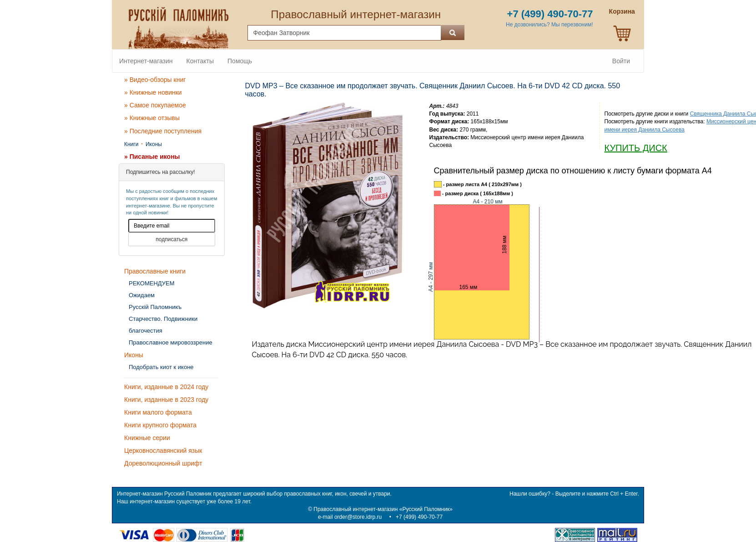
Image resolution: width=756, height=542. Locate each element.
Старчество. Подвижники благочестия (163, 325)
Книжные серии (147, 438)
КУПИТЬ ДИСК (636, 148)
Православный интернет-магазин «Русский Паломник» (383, 509)
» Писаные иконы (152, 157)
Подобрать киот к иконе (161, 367)
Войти (621, 61)
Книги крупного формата (160, 425)
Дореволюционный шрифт (163, 463)
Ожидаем (142, 295)
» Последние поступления (163, 131)
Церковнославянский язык (163, 451)
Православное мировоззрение (171, 342)
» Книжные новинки (153, 92)
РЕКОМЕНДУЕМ (151, 283)
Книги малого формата (158, 412)
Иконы (154, 144)
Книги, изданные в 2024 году (166, 387)
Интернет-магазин (146, 61)
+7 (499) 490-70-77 (419, 517)
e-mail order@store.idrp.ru (350, 517)
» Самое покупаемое (155, 105)
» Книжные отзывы (152, 118)
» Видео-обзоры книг (155, 80)
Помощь (240, 61)
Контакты (200, 61)
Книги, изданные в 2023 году (166, 400)
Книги (131, 144)
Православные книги (155, 271)
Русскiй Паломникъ (155, 307)
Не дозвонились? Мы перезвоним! (549, 25)
